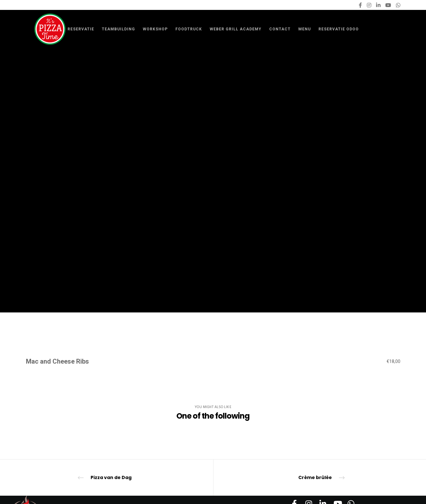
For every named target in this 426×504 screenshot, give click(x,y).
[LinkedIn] (378, 5)
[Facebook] (360, 5)
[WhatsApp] (398, 5)
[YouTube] (388, 5)
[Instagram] (369, 5)
